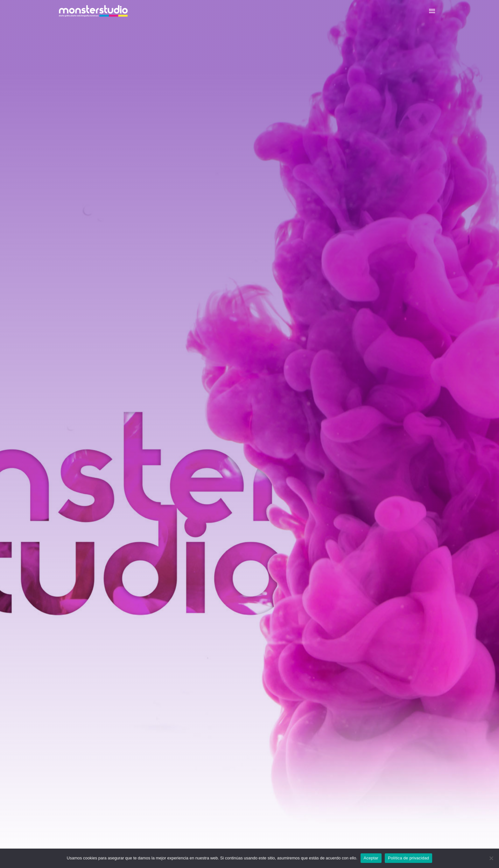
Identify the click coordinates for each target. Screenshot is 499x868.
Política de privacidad (408, 858)
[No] (491, 858)
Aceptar (371, 858)
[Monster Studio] (93, 11)
